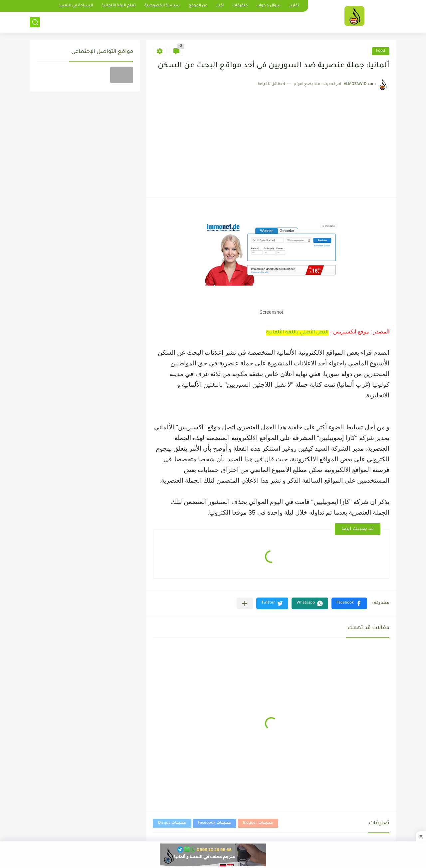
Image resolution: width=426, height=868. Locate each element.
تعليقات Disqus (172, 823)
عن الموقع (198, 6)
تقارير (294, 6)
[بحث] (35, 22)
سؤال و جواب (268, 6)
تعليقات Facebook (215, 823)
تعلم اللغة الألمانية (119, 6)
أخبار (220, 6)
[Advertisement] (271, 141)
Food (381, 51)
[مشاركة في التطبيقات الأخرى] (245, 603)
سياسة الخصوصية (162, 6)
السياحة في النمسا (76, 6)
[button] (349, 603)
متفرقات (240, 6)
